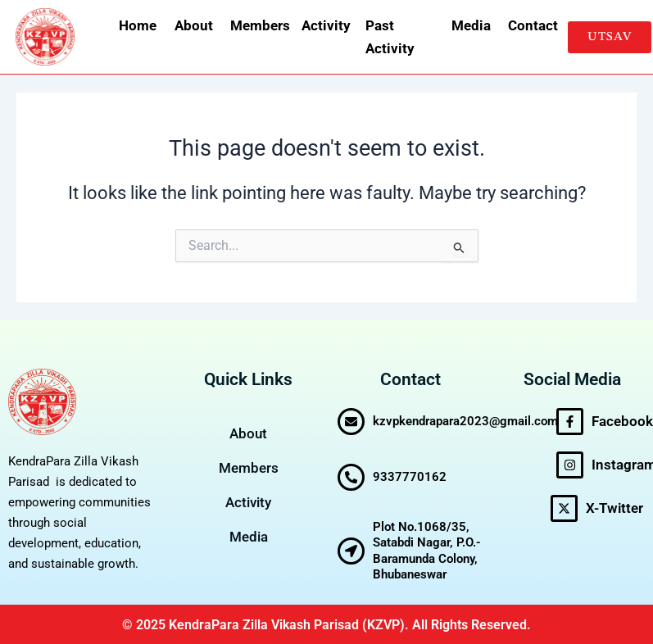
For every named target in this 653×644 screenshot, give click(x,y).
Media (469, 25)
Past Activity (390, 37)
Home (136, 25)
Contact (530, 25)
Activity (323, 25)
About (192, 25)
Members (256, 25)
